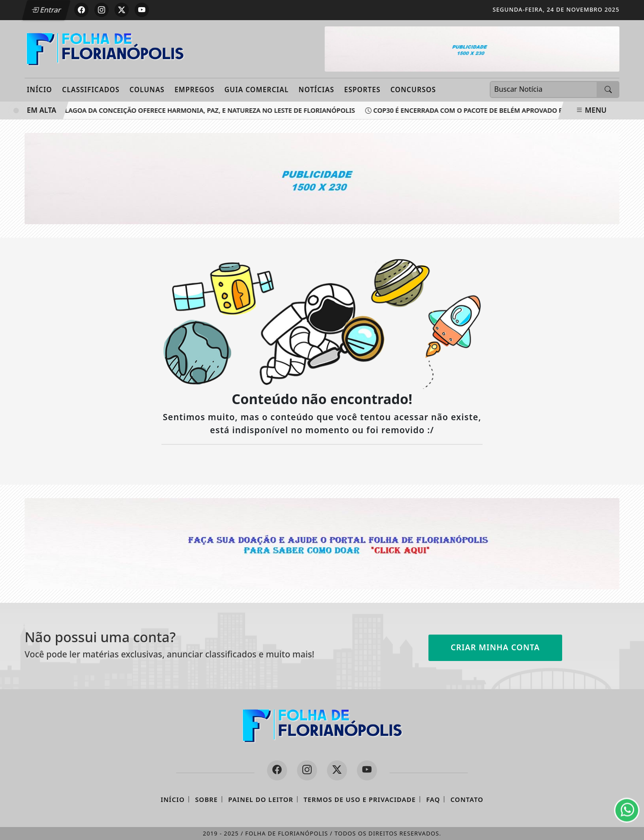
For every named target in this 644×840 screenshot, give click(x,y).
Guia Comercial (257, 90)
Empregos (195, 90)
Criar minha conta (496, 647)
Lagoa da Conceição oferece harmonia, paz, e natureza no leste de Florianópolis (208, 110)
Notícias (317, 90)
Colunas (147, 90)
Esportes (362, 90)
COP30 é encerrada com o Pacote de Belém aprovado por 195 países (488, 110)
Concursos (413, 90)
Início (40, 90)
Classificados (91, 90)
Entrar (46, 10)
